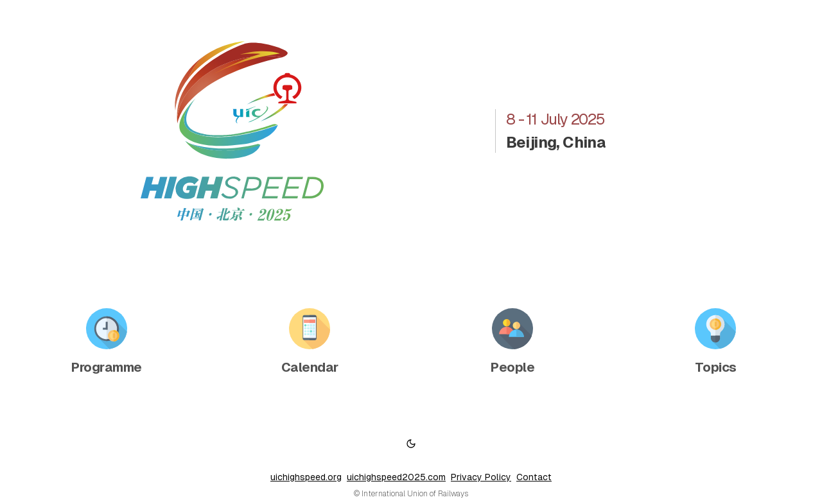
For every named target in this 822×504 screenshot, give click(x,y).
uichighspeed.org (306, 477)
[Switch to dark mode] (411, 444)
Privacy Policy (481, 477)
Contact (534, 477)
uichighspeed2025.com (396, 477)
